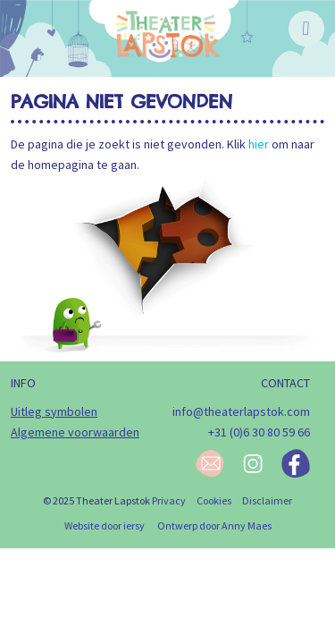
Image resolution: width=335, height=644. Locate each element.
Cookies (214, 500)
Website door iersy (105, 525)
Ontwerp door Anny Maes (214, 525)
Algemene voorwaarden (75, 432)
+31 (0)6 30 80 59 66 (259, 432)
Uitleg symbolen (54, 411)
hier (259, 144)
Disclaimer (267, 500)
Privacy (169, 500)
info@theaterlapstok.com (241, 411)
